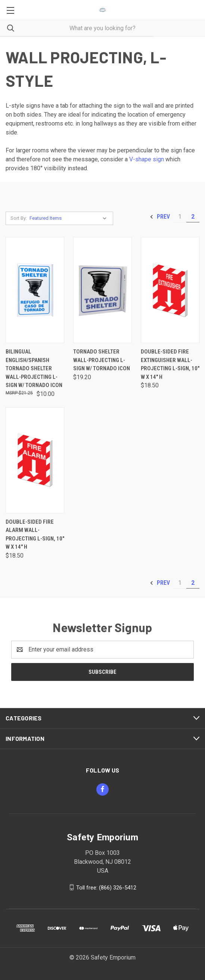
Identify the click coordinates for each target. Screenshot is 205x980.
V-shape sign (147, 159)
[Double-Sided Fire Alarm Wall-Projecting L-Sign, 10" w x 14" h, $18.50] (35, 460)
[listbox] (70, 218)
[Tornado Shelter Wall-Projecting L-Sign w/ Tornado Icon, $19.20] (102, 290)
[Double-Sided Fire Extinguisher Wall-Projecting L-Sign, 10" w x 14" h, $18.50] (170, 290)
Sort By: (19, 218)
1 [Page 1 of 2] (180, 217)
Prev (160, 217)
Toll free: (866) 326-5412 (106, 887)
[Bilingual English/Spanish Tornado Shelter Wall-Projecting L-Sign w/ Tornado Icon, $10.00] (35, 290)
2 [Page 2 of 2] (193, 217)
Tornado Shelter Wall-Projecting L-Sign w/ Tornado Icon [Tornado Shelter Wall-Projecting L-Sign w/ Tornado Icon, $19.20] (102, 360)
